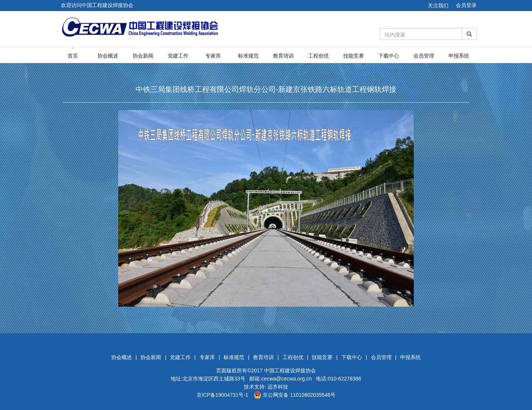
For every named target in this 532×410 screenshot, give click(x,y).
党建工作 (178, 56)
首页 (73, 56)
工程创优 (318, 56)
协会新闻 (143, 56)
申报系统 (459, 56)
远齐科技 (278, 387)
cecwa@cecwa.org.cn (286, 379)
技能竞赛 (354, 56)
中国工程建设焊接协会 (290, 371)
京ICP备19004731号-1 (222, 395)
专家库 (213, 56)
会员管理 (424, 56)
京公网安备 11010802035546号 (295, 395)
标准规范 (248, 56)
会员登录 (466, 5)
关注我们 (438, 6)
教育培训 (283, 56)
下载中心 (389, 56)
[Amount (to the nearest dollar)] (421, 34)
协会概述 (108, 56)
